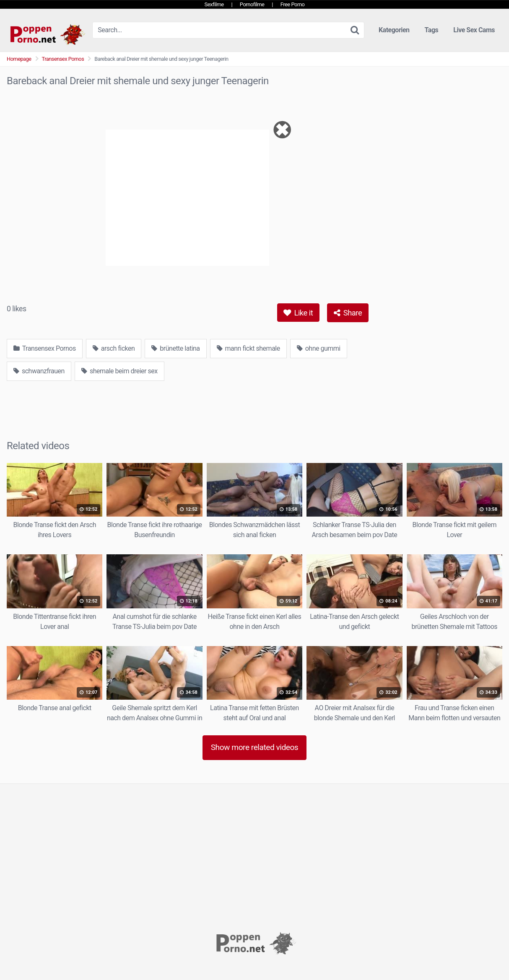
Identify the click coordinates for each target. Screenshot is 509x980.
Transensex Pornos (63, 59)
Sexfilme (214, 4)
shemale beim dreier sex (119, 371)
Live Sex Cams (474, 30)
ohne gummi (319, 348)
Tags (432, 30)
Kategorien (394, 30)
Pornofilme (252, 4)
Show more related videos (255, 747)
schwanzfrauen (39, 371)
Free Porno (293, 4)
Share (348, 313)
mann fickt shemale (248, 348)
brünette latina (175, 348)
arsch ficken (114, 348)
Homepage (19, 59)
